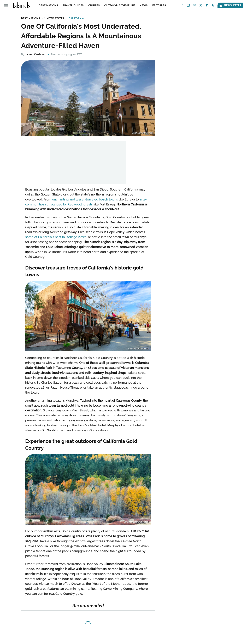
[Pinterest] (195, 6)
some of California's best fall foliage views (56, 237)
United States (54, 18)
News (143, 5)
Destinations (48, 5)
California (76, 18)
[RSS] (213, 6)
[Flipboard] (207, 6)
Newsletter (230, 5)
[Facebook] (182, 6)
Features (159, 5)
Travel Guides (73, 5)
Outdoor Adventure (120, 5)
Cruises (94, 5)
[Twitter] (201, 6)
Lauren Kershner (35, 54)
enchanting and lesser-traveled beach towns (85, 199)
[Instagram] (188, 6)
